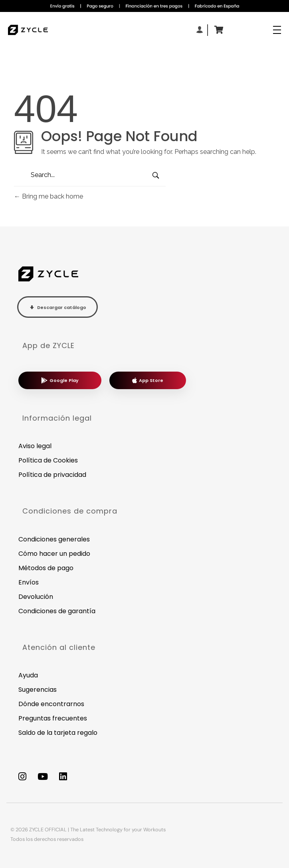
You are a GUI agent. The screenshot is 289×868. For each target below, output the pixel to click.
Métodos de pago (46, 568)
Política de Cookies (48, 460)
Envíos (29, 582)
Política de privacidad (52, 475)
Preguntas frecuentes (53, 718)
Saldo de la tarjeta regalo (58, 733)
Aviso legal (35, 446)
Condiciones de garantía (57, 611)
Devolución (36, 597)
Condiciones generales (54, 539)
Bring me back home (48, 196)
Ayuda (28, 675)
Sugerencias (38, 690)
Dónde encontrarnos (51, 704)
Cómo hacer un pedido (54, 554)
